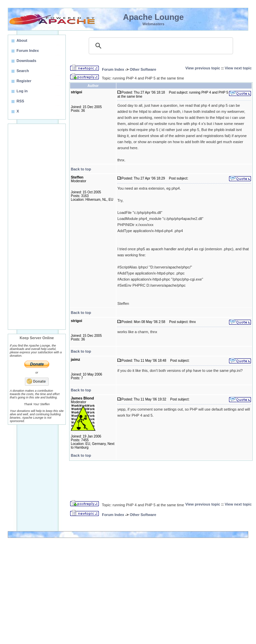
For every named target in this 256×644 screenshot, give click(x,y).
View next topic (238, 68)
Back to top (81, 169)
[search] (160, 46)
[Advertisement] (37, 227)
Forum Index (113, 69)
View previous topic (203, 68)
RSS (20, 101)
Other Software (143, 69)
